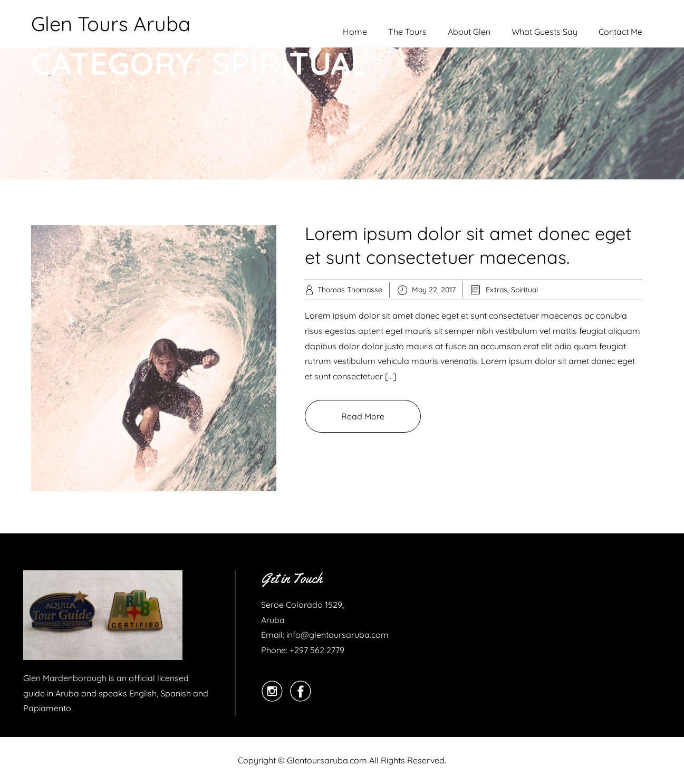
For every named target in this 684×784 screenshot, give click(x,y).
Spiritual (524, 290)
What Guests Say (545, 32)
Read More (363, 416)
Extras (497, 290)
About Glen (469, 32)
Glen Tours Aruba (111, 24)
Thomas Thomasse (350, 290)
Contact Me (620, 32)
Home (355, 32)
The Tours (407, 32)
